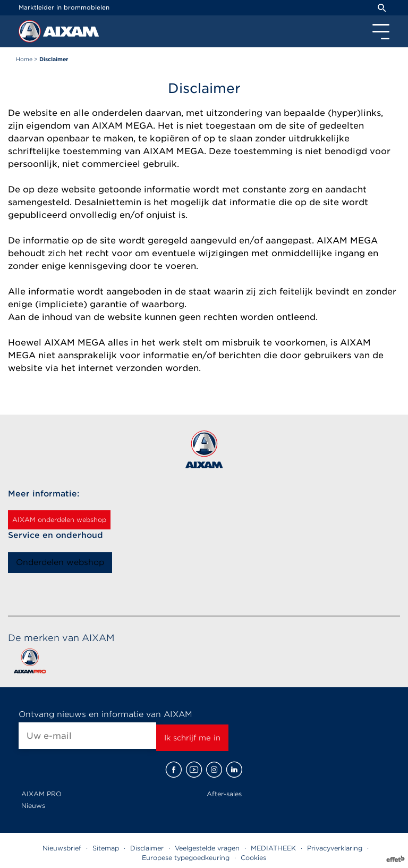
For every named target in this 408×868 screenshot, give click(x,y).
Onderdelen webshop (60, 562)
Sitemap (106, 848)
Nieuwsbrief (62, 848)
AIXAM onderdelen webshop (59, 520)
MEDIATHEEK (273, 848)
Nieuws (33, 806)
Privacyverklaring (335, 848)
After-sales (224, 794)
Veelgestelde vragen (207, 848)
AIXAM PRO (41, 794)
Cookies (253, 858)
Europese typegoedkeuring (186, 858)
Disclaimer (147, 848)
